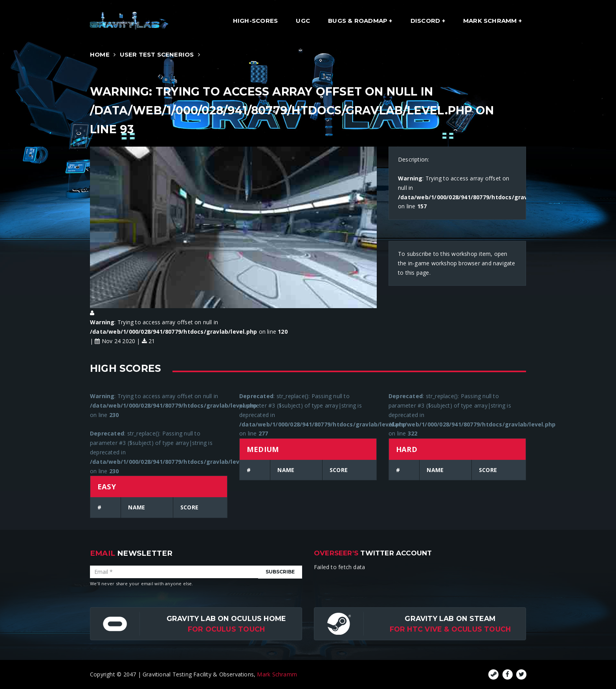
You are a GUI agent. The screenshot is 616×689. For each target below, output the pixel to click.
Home (100, 54)
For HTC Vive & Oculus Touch (450, 629)
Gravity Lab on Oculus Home (226, 618)
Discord (426, 21)
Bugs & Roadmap (358, 21)
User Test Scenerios (157, 54)
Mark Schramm (491, 21)
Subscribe (280, 572)
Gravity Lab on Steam (450, 618)
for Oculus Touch (226, 629)
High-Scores (255, 21)
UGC (303, 21)
